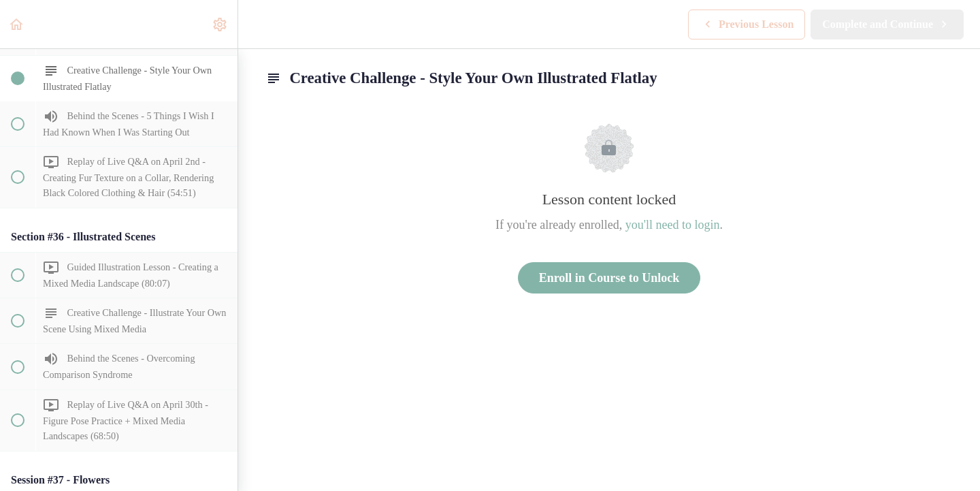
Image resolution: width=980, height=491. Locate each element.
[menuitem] (220, 24)
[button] (17, 24)
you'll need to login (673, 225)
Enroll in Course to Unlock (609, 278)
